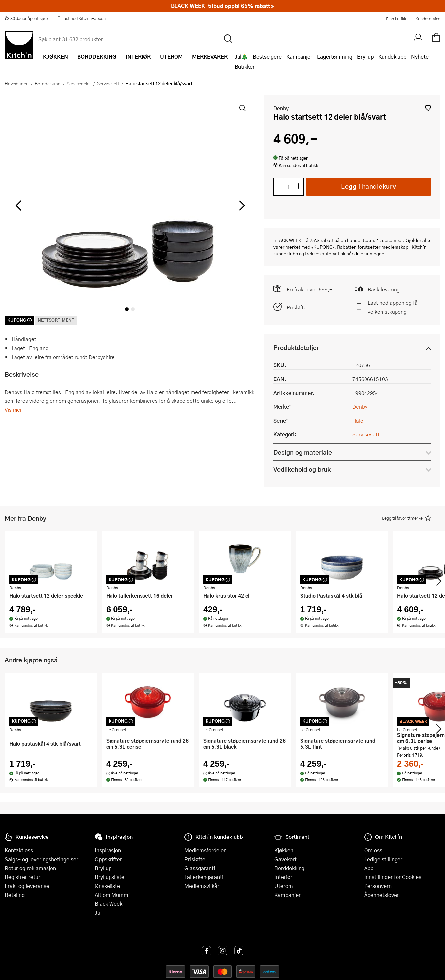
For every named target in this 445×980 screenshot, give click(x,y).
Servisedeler (79, 83)
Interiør (283, 877)
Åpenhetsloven (382, 895)
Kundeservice (428, 19)
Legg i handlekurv (369, 186)
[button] (428, 108)
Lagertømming (335, 57)
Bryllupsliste (110, 877)
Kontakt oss (19, 850)
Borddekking (48, 83)
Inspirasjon (108, 850)
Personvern (378, 886)
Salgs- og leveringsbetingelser (41, 859)
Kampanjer (299, 57)
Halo (358, 420)
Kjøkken (284, 850)
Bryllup (365, 57)
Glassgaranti (200, 868)
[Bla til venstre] (18, 205)
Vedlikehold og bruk (302, 469)
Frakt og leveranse (27, 886)
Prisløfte (297, 307)
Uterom (284, 886)
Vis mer (13, 410)
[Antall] (289, 187)
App (369, 868)
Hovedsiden (17, 83)
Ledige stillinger (383, 859)
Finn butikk (396, 19)
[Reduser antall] (279, 187)
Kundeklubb (392, 57)
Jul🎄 (241, 57)
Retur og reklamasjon (30, 868)
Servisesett (108, 83)
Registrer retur (22, 877)
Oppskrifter (108, 859)
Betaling (15, 895)
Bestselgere (267, 57)
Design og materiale (303, 452)
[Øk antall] (299, 187)
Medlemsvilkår (202, 886)
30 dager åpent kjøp (26, 18)
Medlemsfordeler (205, 850)
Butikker (245, 66)
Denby (281, 108)
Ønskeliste (107, 886)
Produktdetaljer (296, 348)
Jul (98, 913)
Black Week (109, 904)
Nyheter (421, 57)
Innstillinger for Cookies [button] (393, 877)
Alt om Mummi (112, 895)
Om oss (373, 850)
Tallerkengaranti (204, 877)
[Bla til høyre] (241, 205)
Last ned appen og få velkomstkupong (393, 307)
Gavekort (286, 859)
